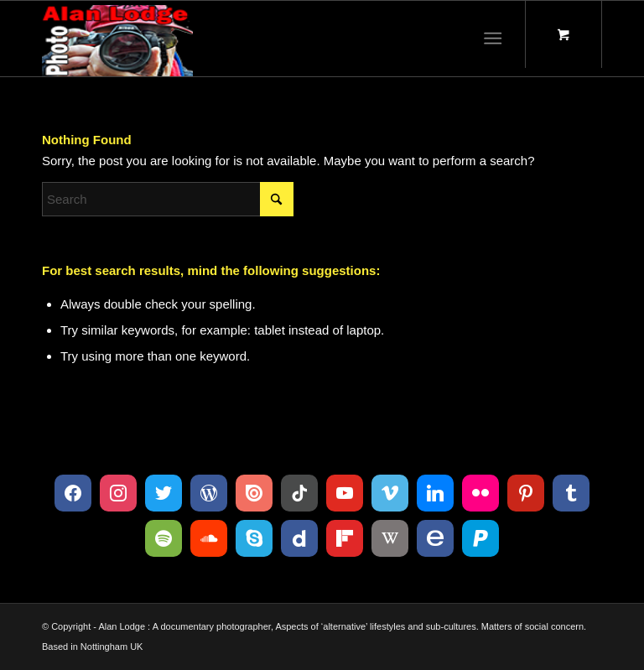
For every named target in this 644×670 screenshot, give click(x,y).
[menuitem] (497, 39)
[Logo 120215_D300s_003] (117, 39)
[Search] (168, 199)
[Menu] (493, 39)
